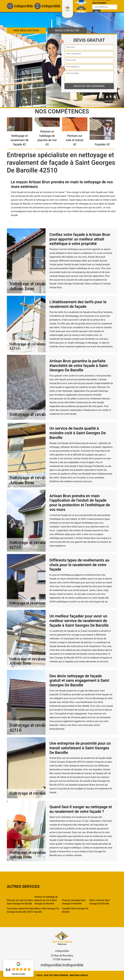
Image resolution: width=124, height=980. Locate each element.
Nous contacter (67, 30)
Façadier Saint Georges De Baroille (75, 910)
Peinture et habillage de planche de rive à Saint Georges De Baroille (46, 900)
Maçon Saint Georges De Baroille (47, 910)
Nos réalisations (26, 30)
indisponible (20, 6)
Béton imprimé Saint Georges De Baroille (100, 902)
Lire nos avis (18, 974)
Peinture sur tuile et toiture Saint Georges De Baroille (20, 902)
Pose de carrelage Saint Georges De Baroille (74, 902)
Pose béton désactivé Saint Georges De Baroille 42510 (20, 910)
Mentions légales (79, 975)
